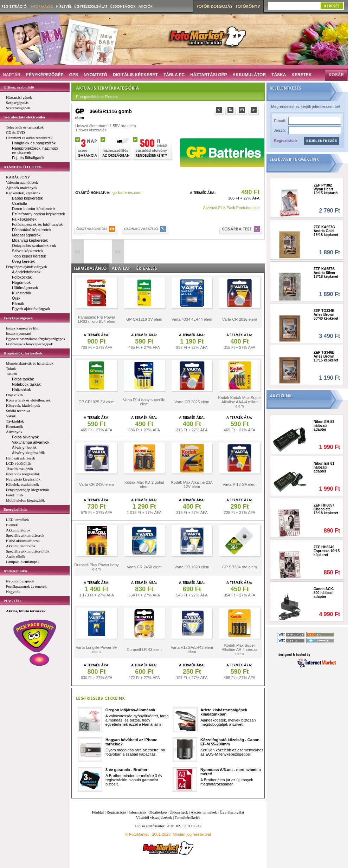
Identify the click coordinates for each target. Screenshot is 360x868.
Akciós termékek (204, 812)
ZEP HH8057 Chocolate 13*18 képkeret (326, 509)
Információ (137, 812)
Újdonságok (179, 812)
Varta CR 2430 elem (97, 484)
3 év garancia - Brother (126, 770)
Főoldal (98, 812)
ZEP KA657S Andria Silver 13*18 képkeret (326, 273)
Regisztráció (285, 141)
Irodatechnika (15, 571)
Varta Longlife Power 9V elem (97, 650)
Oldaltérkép (157, 812)
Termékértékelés (188, 817)
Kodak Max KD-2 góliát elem (144, 484)
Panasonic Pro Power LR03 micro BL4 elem (97, 319)
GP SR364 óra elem (239, 567)
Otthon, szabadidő (19, 87)
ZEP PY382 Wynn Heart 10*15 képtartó (326, 189)
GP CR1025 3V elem (97, 402)
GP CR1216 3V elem (144, 319)
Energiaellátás (15, 509)
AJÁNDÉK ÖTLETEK (23, 167)
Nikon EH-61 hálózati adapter (324, 467)
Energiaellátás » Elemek (97, 97)
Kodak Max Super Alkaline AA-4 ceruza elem (240, 650)
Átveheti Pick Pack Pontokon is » (232, 208)
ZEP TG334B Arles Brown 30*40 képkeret (326, 315)
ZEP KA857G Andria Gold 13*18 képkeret (326, 231)
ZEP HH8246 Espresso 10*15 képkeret (327, 551)
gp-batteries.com (127, 192)
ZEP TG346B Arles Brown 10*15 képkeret (326, 356)
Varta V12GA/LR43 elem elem (192, 650)
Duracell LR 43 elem (144, 650)
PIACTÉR (12, 601)
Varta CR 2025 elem (192, 402)
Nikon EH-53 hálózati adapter (324, 426)
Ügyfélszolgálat (232, 812)
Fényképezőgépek (18, 318)
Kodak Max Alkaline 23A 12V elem (192, 484)
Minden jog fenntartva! (192, 834)
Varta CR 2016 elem (240, 319)
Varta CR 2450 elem (144, 567)
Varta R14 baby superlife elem (144, 402)
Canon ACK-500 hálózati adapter (324, 593)
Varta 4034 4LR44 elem (192, 319)
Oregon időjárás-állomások (130, 710)
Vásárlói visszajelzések (154, 817)
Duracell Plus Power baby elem (97, 567)
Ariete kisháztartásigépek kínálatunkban (224, 712)
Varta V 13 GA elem (239, 484)
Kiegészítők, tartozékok (23, 353)
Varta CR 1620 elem (192, 567)
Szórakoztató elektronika (24, 117)
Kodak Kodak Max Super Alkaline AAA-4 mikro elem (240, 402)
